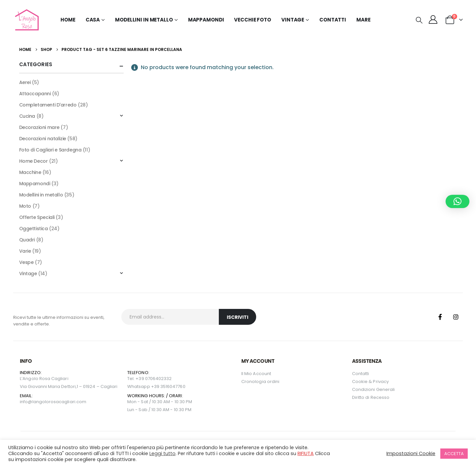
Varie (25, 251)
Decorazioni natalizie (43, 139)
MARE (363, 20)
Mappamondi (206, 20)
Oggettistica (34, 229)
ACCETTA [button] (454, 454)
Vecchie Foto (253, 20)
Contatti (333, 20)
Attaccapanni (35, 94)
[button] (419, 20)
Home (68, 20)
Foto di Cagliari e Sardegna (50, 150)
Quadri (27, 240)
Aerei (25, 82)
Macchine (30, 172)
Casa (93, 20)
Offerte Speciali (37, 217)
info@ (26, 402)
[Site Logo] (26, 20)
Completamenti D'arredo (48, 105)
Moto (25, 206)
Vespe (26, 262)
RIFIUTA (306, 453)
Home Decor (34, 161)
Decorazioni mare (39, 127)
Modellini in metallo (41, 195)
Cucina (27, 116)
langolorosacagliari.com (59, 402)
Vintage (28, 274)
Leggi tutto (162, 453)
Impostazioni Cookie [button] (411, 453)
